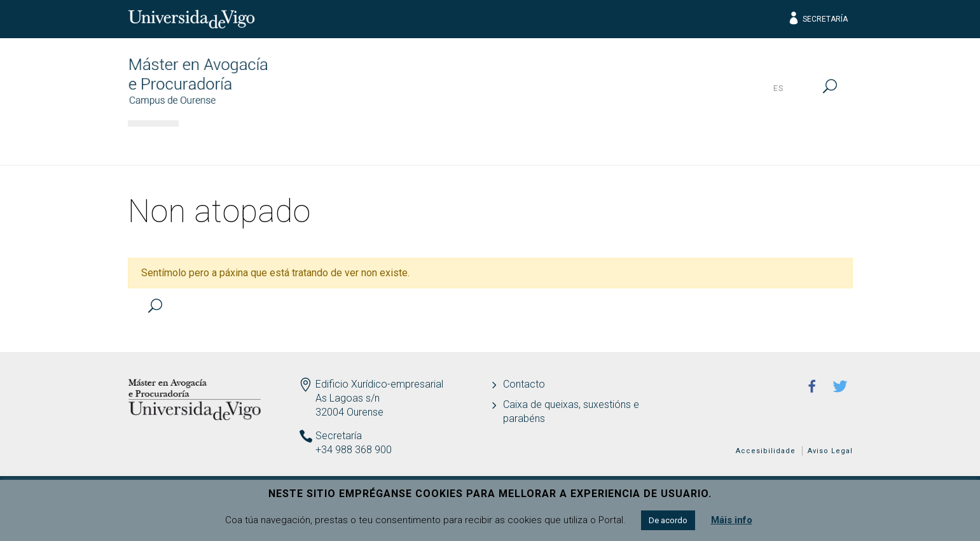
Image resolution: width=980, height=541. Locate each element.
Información (235, 143)
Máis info (732, 520)
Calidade (704, 143)
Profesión (612, 143)
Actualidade (801, 143)
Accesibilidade (766, 451)
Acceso (330, 143)
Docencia (417, 143)
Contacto (524, 384)
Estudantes (514, 143)
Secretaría (818, 19)
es (778, 88)
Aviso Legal (830, 451)
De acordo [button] (668, 520)
